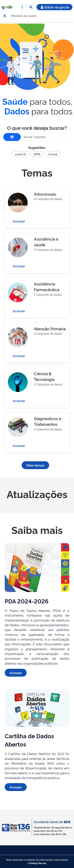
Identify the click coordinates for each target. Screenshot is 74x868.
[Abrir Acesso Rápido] (22, 7)
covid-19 (20, 154)
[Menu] (5, 16)
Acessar (19, 221)
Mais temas (35, 465)
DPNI (37, 154)
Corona (53, 154)
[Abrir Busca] (31, 7)
